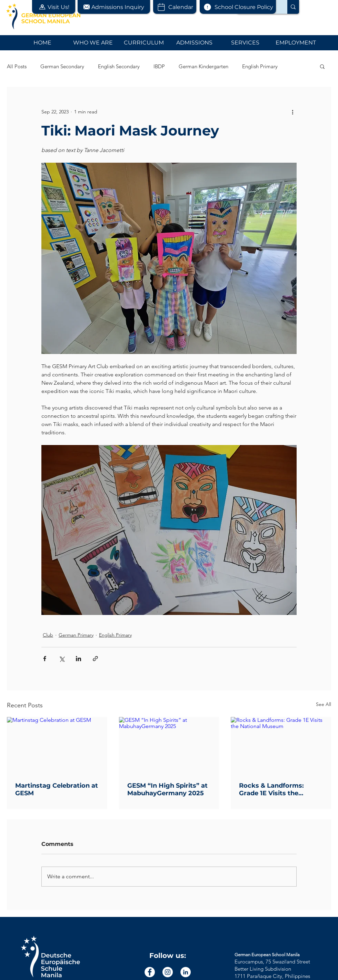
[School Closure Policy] (238, 7)
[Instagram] (168, 972)
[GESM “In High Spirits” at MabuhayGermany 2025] (169, 745)
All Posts (17, 66)
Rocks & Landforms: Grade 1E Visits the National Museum (271, 789)
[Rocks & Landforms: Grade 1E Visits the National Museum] (281, 745)
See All (324, 704)
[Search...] (293, 7)
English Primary (260, 66)
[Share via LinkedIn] (78, 659)
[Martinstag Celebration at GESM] (57, 745)
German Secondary (62, 66)
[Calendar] (175, 7)
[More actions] (292, 112)
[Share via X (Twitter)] (62, 659)
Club (48, 635)
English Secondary (119, 66)
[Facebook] (150, 972)
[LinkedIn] (186, 972)
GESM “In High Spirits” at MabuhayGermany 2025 (167, 789)
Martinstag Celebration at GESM (57, 789)
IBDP (159, 66)
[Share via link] (95, 659)
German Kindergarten (203, 66)
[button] (54, 7)
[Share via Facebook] (45, 659)
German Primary (76, 635)
